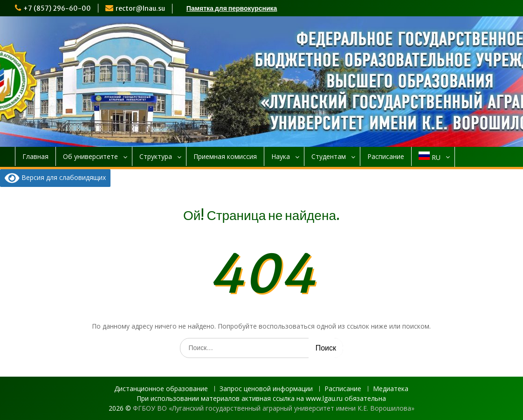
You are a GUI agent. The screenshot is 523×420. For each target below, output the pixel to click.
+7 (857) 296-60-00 (57, 8)
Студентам (329, 156)
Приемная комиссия (225, 156)
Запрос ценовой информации (266, 389)
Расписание (386, 156)
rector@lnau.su (140, 8)
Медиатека (391, 389)
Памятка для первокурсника (232, 8)
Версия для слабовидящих (55, 178)
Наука (281, 156)
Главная (35, 156)
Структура (156, 156)
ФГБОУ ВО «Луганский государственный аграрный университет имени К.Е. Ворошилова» (274, 408)
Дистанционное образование (161, 389)
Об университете (90, 156)
